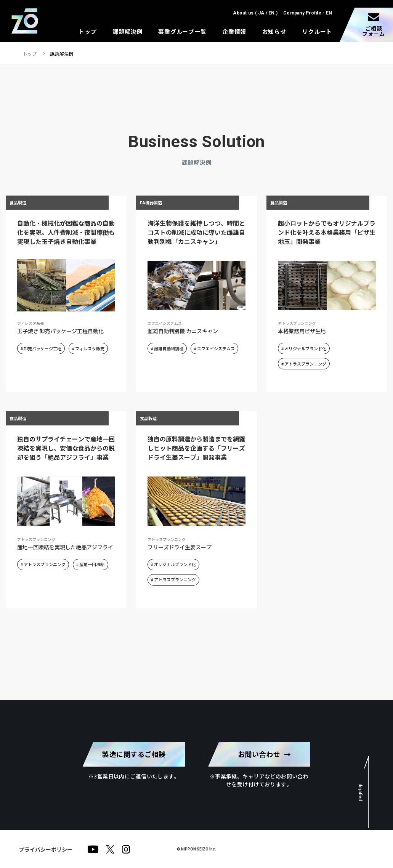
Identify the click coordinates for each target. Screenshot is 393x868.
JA (261, 13)
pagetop (359, 792)
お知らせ (274, 31)
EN (271, 13)
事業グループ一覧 (182, 31)
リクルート (317, 31)
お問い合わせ (259, 754)
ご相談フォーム (374, 31)
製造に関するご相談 (134, 754)
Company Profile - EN (308, 13)
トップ (87, 31)
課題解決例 (128, 31)
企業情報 (234, 31)
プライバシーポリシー (46, 849)
